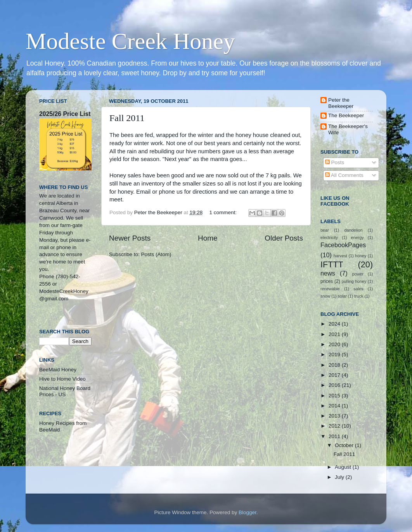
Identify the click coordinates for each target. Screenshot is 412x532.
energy (357, 237)
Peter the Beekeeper (341, 103)
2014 (335, 406)
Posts (335, 162)
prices (327, 281)
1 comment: (223, 212)
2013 (335, 416)
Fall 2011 (127, 118)
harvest (340, 256)
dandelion (354, 230)
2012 (335, 426)
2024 (335, 324)
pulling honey (354, 281)
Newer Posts (130, 238)
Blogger (248, 512)
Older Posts (284, 238)
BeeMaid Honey (58, 370)
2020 (335, 344)
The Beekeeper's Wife (348, 129)
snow (325, 296)
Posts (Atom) (156, 254)
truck (359, 296)
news (328, 273)
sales (358, 289)
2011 (335, 436)
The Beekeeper (346, 115)
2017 (335, 375)
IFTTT (332, 264)
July (340, 477)
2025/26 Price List (65, 114)
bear (325, 230)
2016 (335, 385)
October (345, 445)
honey (361, 256)
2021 (335, 334)
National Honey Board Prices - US (65, 391)
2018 (335, 365)
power (358, 274)
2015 (335, 396)
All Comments (344, 175)
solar (342, 296)
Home (208, 238)
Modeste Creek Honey (130, 41)
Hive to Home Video (62, 379)
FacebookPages (343, 245)
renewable (330, 289)
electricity (329, 237)
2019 (335, 354)
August (344, 467)
